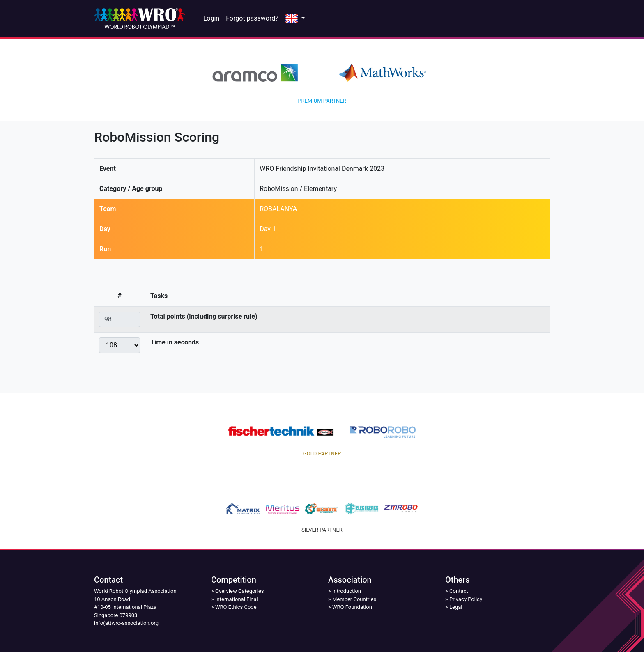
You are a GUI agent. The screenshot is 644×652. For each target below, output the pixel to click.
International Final (237, 599)
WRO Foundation (352, 607)
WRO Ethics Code (236, 607)
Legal (456, 607)
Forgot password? (252, 18)
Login (211, 18)
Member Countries (354, 599)
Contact (459, 591)
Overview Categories (239, 591)
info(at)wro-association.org (126, 623)
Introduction (347, 591)
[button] (295, 19)
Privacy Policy (466, 599)
